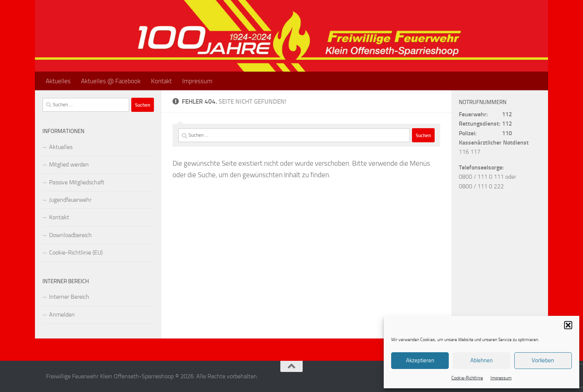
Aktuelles (58, 81)
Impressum (501, 378)
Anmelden (62, 315)
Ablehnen (481, 360)
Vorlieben (543, 360)
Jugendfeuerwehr (70, 200)
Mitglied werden (69, 164)
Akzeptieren (420, 360)
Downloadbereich (70, 235)
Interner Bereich (69, 297)
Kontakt (161, 81)
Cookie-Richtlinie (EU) (76, 252)
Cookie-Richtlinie (467, 378)
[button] (568, 325)
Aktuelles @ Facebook (111, 81)
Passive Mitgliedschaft (77, 182)
